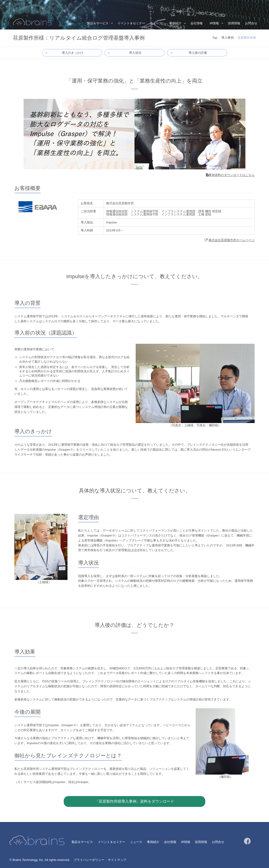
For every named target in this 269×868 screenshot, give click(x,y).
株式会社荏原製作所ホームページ (232, 240)
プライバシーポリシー (89, 860)
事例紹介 (175, 23)
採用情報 (234, 23)
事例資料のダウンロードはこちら (232, 175)
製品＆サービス (98, 23)
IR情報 (214, 23)
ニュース (156, 23)
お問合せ (251, 23)
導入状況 (135, 53)
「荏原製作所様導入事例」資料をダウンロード (134, 802)
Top (215, 38)
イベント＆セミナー (131, 23)
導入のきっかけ (73, 53)
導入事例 (227, 38)
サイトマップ (117, 860)
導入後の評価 (198, 53)
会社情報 (197, 23)
